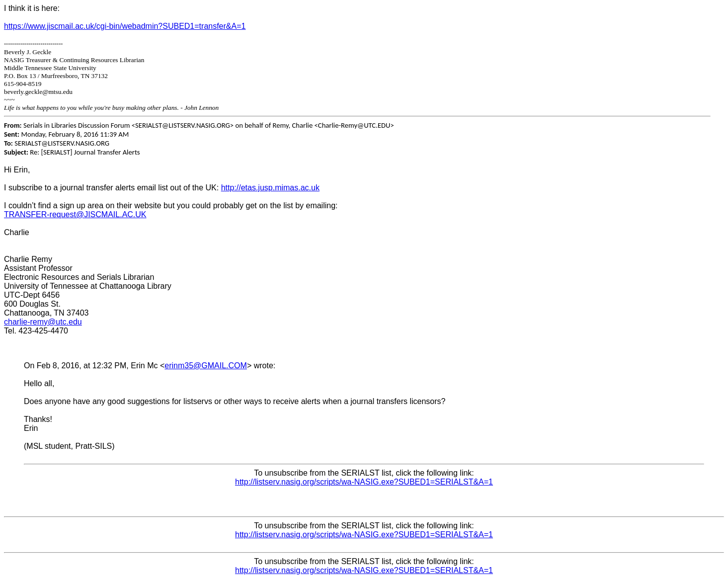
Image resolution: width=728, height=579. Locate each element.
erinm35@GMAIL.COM (206, 366)
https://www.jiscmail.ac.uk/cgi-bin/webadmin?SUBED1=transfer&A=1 (125, 26)
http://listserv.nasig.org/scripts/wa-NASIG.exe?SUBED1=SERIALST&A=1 (364, 482)
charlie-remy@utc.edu (43, 322)
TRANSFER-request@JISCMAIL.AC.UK (75, 214)
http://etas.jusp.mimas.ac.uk (270, 188)
